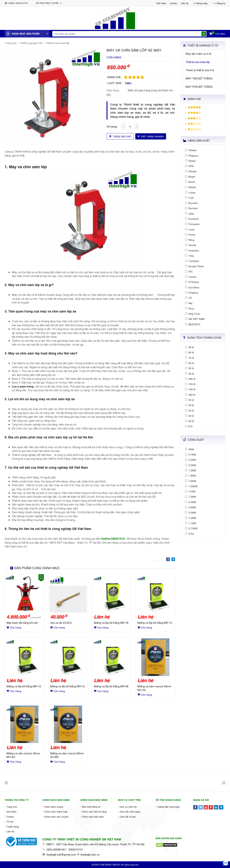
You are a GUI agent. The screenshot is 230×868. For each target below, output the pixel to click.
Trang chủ (11, 43)
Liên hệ (185, 3)
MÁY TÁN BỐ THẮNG (199, 78)
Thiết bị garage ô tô (31, 43)
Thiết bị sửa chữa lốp (58, 43)
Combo (173, 3)
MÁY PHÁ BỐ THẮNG (199, 87)
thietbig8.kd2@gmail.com (61, 854)
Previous (6, 783)
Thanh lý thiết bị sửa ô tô (200, 70)
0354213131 (22, 3)
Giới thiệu (161, 3)
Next (224, 783)
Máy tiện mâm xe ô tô (198, 54)
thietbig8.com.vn (90, 854)
